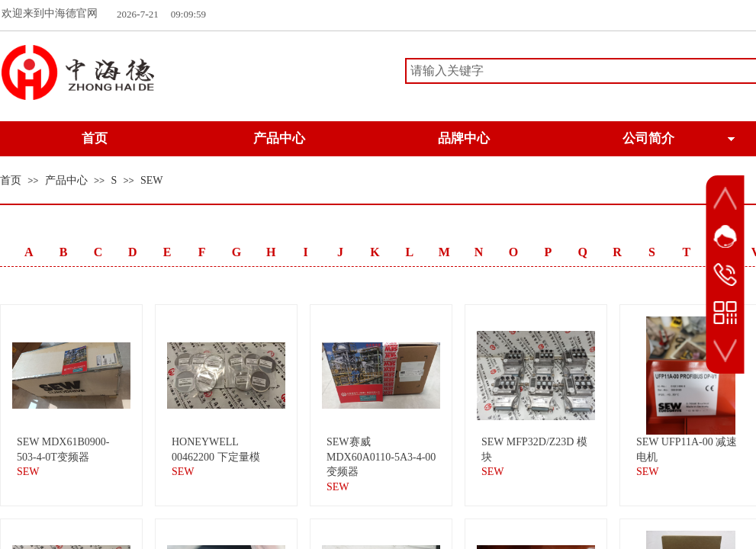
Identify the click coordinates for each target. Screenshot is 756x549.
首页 (11, 180)
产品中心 (66, 180)
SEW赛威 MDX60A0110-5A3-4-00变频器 (381, 457)
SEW (152, 180)
